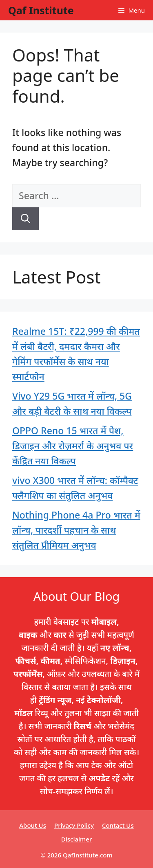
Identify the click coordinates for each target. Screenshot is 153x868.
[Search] (25, 219)
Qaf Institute (41, 10)
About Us (33, 825)
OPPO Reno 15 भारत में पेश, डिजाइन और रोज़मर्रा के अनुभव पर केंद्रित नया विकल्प (73, 446)
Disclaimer (77, 839)
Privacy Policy (74, 825)
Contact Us (118, 825)
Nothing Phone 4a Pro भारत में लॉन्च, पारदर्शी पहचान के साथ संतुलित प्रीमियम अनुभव (76, 530)
